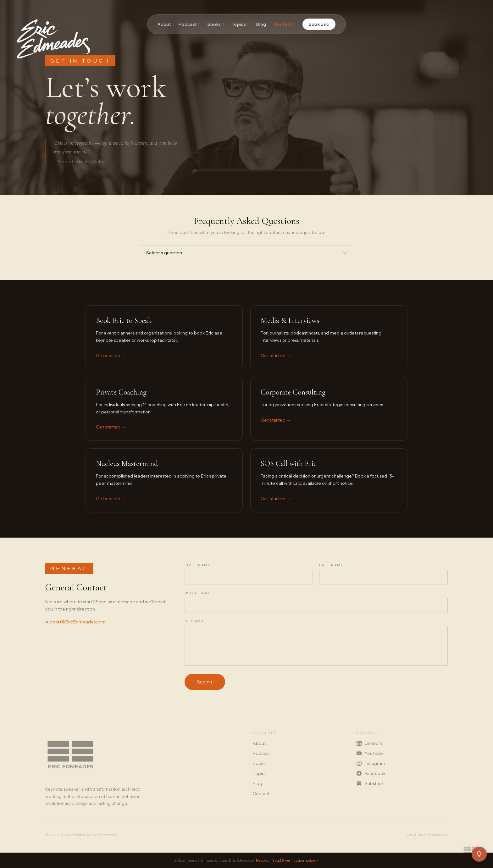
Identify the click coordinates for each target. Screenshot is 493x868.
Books (216, 24)
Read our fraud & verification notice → (288, 860)
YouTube (370, 753)
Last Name (331, 565)
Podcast (189, 24)
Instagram (371, 763)
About (164, 24)
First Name (198, 565)
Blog (261, 24)
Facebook (371, 773)
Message (195, 621)
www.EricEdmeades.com (427, 835)
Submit (205, 682)
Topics (240, 24)
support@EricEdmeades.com (75, 622)
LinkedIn (369, 743)
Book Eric (319, 24)
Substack (370, 783)
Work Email (198, 593)
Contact (284, 24)
